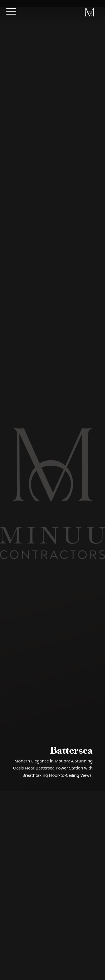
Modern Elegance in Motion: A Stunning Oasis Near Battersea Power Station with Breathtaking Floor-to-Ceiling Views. (53, 768)
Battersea (71, 750)
